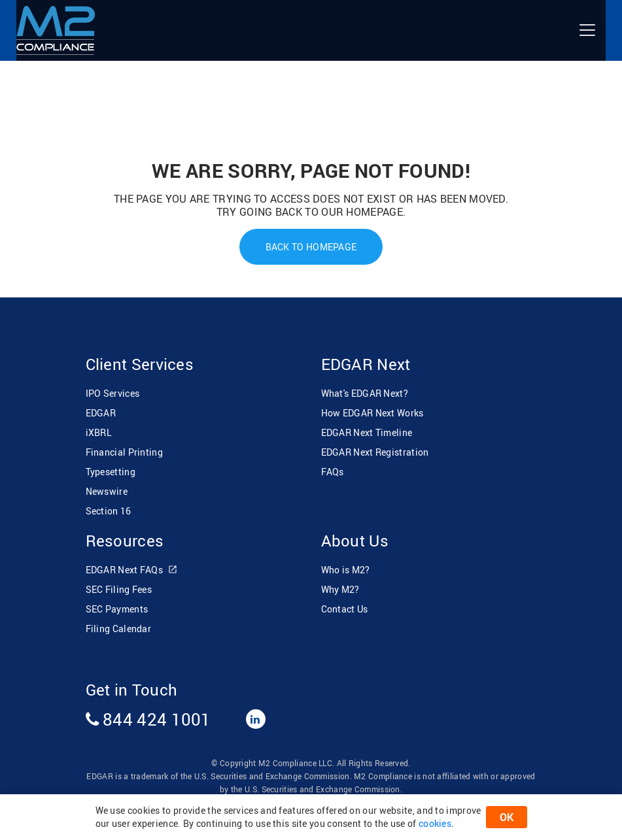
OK (507, 817)
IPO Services (113, 393)
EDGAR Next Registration (375, 452)
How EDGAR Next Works (372, 413)
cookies (435, 823)
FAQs (333, 472)
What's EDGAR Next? (365, 393)
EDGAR (101, 413)
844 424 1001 (148, 719)
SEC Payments (117, 609)
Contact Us (345, 609)
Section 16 (109, 511)
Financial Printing (124, 452)
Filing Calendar (119, 629)
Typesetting (111, 472)
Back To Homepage (311, 247)
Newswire (107, 491)
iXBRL (99, 432)
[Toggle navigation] (587, 30)
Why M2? (340, 589)
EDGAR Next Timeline (367, 432)
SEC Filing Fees (119, 589)
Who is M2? (346, 570)
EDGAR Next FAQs (132, 570)
